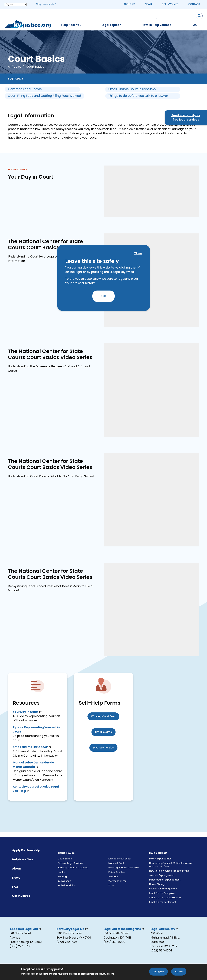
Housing (62, 877)
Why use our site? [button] (46, 4)
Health (61, 872)
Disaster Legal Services (70, 863)
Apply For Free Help (26, 851)
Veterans (113, 877)
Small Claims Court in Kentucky (132, 89)
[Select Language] (16, 4)
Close (138, 254)
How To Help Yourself (156, 25)
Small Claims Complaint (162, 893)
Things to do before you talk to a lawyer (138, 96)
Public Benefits (116, 872)
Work (111, 886)
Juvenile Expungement (162, 875)
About (17, 869)
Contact (194, 4)
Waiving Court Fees (103, 716)
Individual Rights (67, 886)
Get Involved (170, 4)
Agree (179, 972)
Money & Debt (116, 863)
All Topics (15, 67)
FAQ (194, 25)
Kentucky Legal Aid (72, 929)
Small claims (103, 732)
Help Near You (71, 25)
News (148, 4)
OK (103, 296)
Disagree (158, 972)
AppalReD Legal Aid (26, 929)
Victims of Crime (117, 881)
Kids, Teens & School (120, 859)
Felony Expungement (161, 859)
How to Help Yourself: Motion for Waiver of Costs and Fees (171, 865)
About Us (129, 4)
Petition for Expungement (163, 889)
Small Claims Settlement (163, 902)
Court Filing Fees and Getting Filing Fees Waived (45, 96)
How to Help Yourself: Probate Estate (169, 871)
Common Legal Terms (25, 89)
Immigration (64, 881)
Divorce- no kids (103, 748)
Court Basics (65, 859)
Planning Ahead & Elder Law (123, 868)
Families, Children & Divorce (73, 868)
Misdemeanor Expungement (165, 880)
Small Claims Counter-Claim (165, 898)
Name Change (157, 884)
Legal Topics (110, 25)
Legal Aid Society (165, 929)
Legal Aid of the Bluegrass (124, 929)
